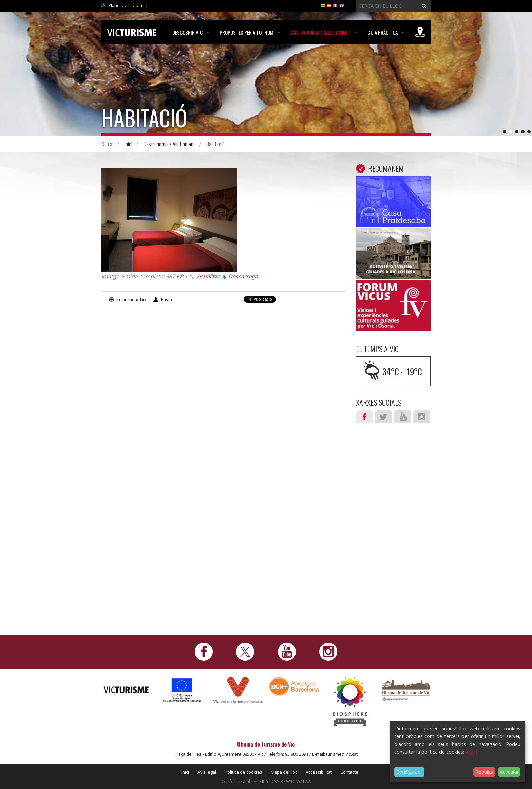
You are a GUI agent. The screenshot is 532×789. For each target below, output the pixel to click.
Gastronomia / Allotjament (320, 32)
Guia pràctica (383, 32)
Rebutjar (484, 772)
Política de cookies (243, 772)
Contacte (349, 772)
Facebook (364, 417)
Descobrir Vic (187, 32)
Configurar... (409, 772)
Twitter (383, 417)
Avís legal (207, 772)
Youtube (403, 417)
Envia (166, 300)
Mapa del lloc (284, 772)
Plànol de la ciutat (126, 5)
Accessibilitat (319, 772)
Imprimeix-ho (131, 300)
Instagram (422, 417)
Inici (128, 144)
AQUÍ (471, 752)
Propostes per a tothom (246, 32)
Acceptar (509, 772)
